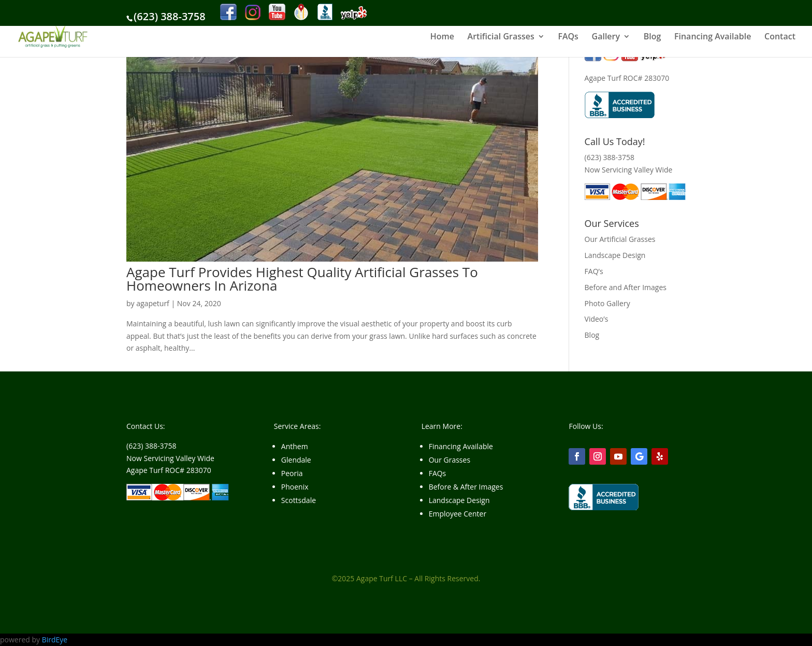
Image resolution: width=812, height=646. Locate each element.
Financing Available (713, 37)
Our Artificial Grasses (620, 239)
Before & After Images (466, 487)
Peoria (292, 473)
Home (442, 37)
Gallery (606, 37)
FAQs (568, 37)
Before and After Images (626, 287)
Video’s (597, 319)
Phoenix (295, 487)
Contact (780, 37)
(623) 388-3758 (170, 16)
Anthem (295, 446)
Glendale (296, 460)
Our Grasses (450, 460)
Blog (653, 37)
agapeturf (153, 303)
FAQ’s (594, 271)
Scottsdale (299, 500)
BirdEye (55, 640)
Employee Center (458, 514)
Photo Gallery (607, 303)
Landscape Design (615, 255)
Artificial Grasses (501, 37)
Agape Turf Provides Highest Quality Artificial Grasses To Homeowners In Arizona (302, 279)
